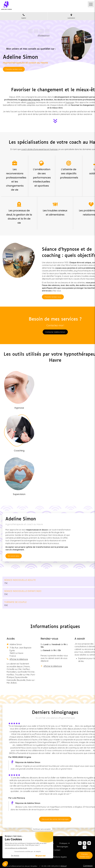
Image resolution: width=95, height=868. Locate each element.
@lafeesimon (44, 35)
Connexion (88, 866)
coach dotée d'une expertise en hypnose (39, 149)
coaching (31, 102)
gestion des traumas (30, 100)
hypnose (69, 102)
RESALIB (63, 866)
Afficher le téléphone (19, 659)
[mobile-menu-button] (91, 4)
